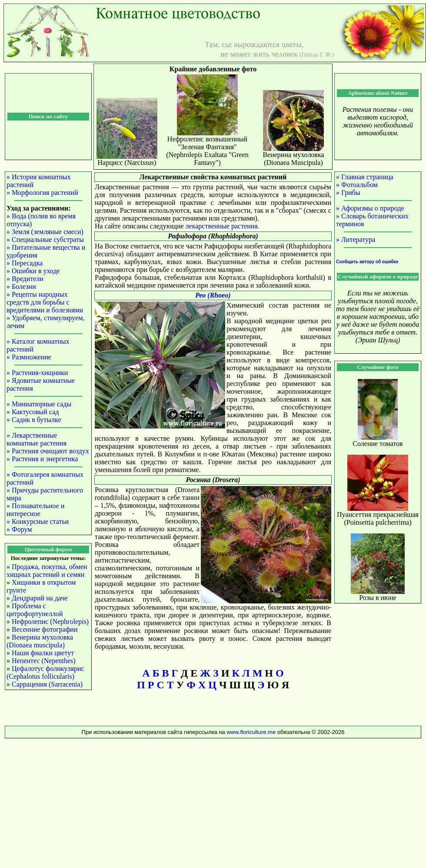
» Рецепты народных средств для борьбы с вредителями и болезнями (45, 302)
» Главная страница (365, 177)
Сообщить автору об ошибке (367, 262)
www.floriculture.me (252, 732)
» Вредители (25, 279)
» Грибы (348, 193)
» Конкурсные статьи (38, 521)
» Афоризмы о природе (370, 208)
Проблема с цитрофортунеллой (35, 610)
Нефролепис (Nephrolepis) (50, 622)
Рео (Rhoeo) (213, 295)
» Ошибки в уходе (33, 271)
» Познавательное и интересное (35, 510)
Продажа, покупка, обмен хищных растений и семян (47, 571)
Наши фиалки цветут (43, 653)
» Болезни (21, 287)
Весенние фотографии (45, 629)
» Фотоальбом (357, 185)
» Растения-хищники (37, 373)
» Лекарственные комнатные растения (37, 439)
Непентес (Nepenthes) (44, 661)
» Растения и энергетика (42, 459)
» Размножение (29, 357)
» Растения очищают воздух (48, 451)
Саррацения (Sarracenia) (47, 684)
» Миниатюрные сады (39, 404)
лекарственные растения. (223, 226)
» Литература (356, 240)
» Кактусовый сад (33, 412)
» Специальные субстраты (45, 240)
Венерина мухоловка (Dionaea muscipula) (40, 641)
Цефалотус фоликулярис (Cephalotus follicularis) (45, 672)
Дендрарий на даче (40, 598)
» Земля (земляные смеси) (45, 232)
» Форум (19, 529)
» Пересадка (25, 263)
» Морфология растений (42, 193)
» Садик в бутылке (34, 420)
